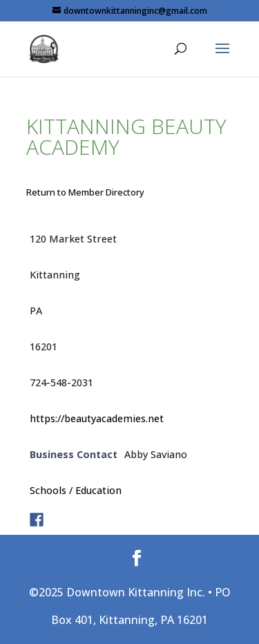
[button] (222, 57)
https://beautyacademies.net (97, 418)
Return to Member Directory (85, 192)
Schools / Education (76, 490)
